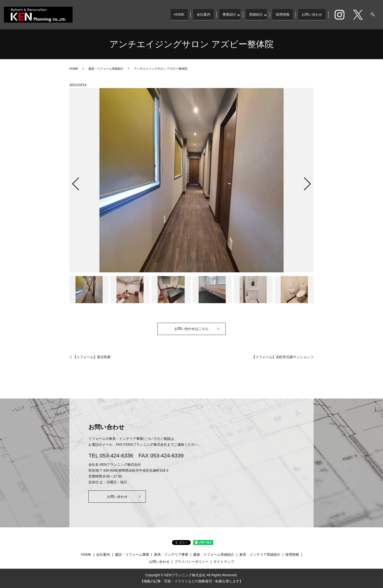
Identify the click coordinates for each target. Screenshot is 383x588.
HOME (177, 14)
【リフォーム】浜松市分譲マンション (281, 357)
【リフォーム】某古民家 (92, 357)
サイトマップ (224, 562)
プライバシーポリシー (191, 562)
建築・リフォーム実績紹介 (106, 69)
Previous (72, 182)
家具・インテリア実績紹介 (260, 555)
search (373, 15)
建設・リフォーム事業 (132, 555)
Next (311, 182)
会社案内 (201, 14)
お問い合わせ (312, 14)
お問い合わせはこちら (191, 329)
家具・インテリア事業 (171, 555)
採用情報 (283, 14)
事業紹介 (227, 14)
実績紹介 (255, 14)
